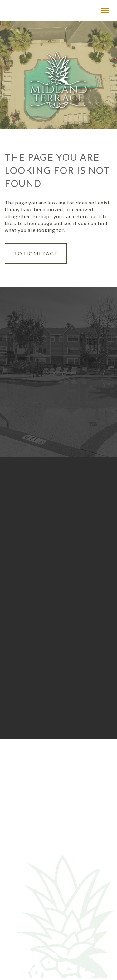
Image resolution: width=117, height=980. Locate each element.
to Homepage (36, 253)
